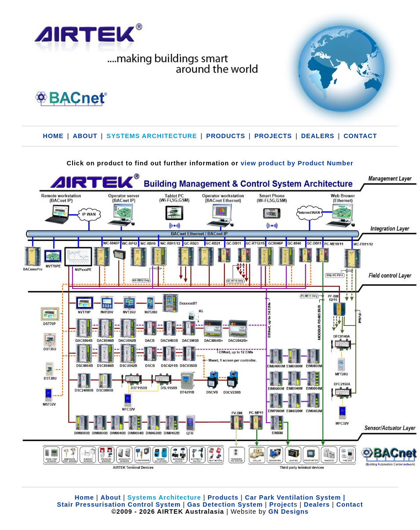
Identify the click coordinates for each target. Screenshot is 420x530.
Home (84, 497)
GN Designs (289, 512)
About (111, 497)
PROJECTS (273, 136)
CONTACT (360, 136)
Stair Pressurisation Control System (119, 504)
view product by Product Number (297, 163)
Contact (350, 504)
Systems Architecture (164, 497)
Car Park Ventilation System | (295, 497)
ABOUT (85, 136)
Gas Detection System (225, 504)
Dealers (317, 504)
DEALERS (318, 136)
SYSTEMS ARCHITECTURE (152, 136)
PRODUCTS (226, 136)
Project (280, 504)
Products (223, 497)
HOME (53, 136)
